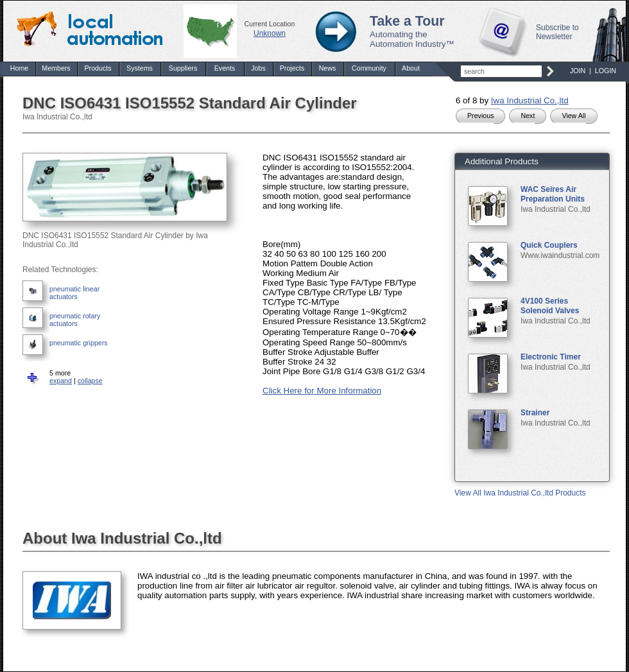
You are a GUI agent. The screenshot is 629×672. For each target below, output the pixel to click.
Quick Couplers (549, 245)
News (328, 68)
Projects (292, 68)
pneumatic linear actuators (74, 293)
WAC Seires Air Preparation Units (553, 194)
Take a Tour (407, 21)
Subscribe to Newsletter (557, 32)
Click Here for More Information (322, 391)
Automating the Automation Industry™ (412, 39)
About (411, 68)
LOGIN (606, 71)
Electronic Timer (551, 357)
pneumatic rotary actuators (75, 320)
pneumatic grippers (79, 343)
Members (56, 68)
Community (369, 68)
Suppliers (183, 68)
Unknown (270, 33)
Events (225, 68)
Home (19, 68)
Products (98, 68)
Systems (140, 68)
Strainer (535, 413)
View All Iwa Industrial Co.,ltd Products (520, 493)
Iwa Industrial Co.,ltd (530, 100)
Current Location (270, 24)
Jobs (258, 68)
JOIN (578, 71)
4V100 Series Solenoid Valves (550, 306)
